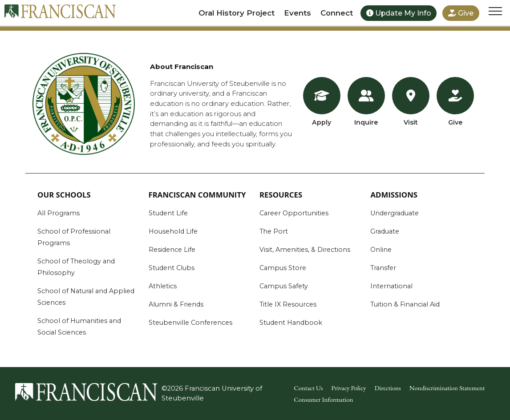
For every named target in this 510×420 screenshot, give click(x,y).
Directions (387, 388)
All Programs (59, 213)
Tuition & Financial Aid (405, 304)
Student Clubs (172, 268)
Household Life (173, 231)
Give (461, 13)
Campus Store (283, 268)
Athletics (163, 286)
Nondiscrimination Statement (447, 388)
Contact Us (308, 388)
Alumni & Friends (176, 304)
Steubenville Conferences (190, 323)
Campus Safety (284, 286)
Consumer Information (323, 399)
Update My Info (399, 13)
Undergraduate (395, 213)
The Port (274, 231)
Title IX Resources (288, 304)
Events (297, 13)
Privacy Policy (349, 388)
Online (381, 250)
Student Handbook (291, 323)
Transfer (383, 268)
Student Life (168, 213)
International (391, 286)
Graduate (385, 231)
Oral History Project (237, 13)
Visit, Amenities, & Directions (305, 250)
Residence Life (172, 250)
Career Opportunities (294, 213)
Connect (337, 13)
